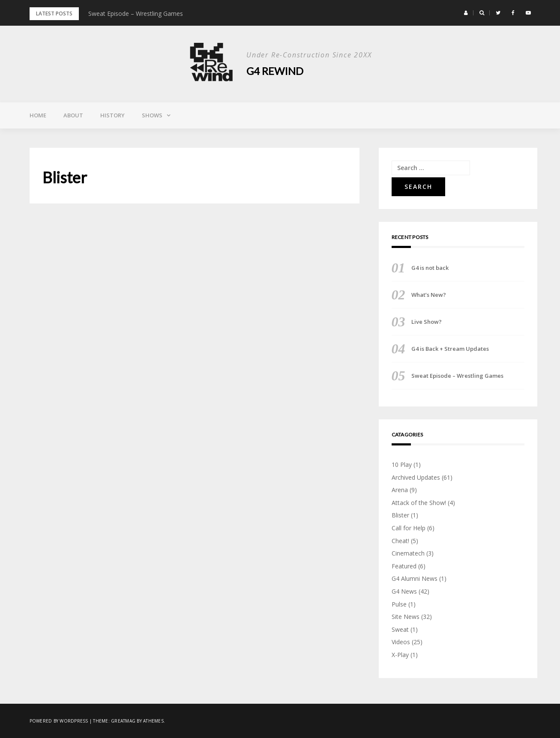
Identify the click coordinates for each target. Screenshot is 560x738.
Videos (401, 642)
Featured (404, 566)
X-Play (400, 655)
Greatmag (123, 721)
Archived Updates (416, 477)
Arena (400, 490)
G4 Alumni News (415, 578)
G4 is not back (430, 268)
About (73, 115)
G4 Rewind (275, 71)
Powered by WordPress (59, 721)
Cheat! (400, 541)
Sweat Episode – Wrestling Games (136, 13)
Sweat (400, 629)
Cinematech (408, 553)
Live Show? (427, 322)
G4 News (404, 591)
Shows (152, 115)
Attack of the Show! (419, 503)
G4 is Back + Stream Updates (450, 349)
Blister (400, 515)
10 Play (402, 465)
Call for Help (409, 528)
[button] (466, 13)
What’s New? (429, 295)
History (112, 115)
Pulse (399, 604)
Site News (406, 617)
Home (38, 115)
